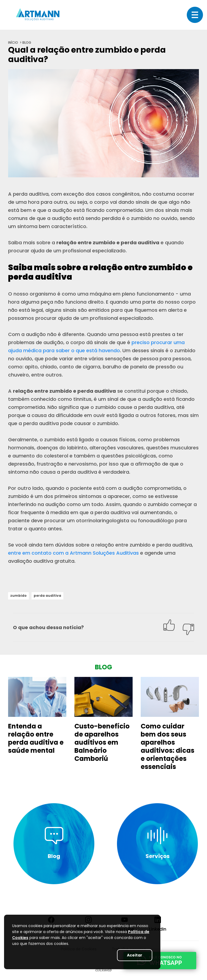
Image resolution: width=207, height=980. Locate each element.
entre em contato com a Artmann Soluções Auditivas (73, 553)
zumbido (18, 596)
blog (27, 43)
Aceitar (135, 955)
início (13, 43)
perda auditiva (47, 596)
